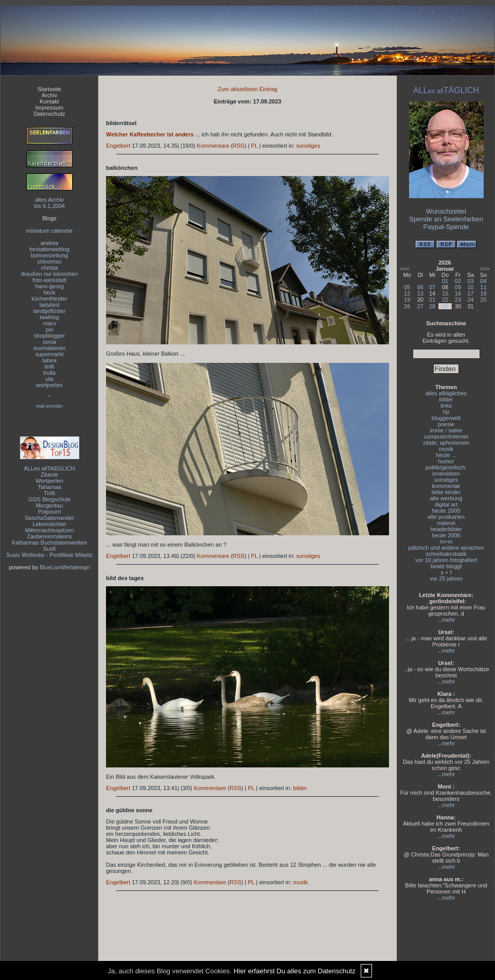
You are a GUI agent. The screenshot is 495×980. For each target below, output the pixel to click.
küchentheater (49, 299)
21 (432, 300)
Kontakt (49, 101)
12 (407, 293)
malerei (446, 523)
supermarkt (49, 354)
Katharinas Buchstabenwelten (49, 542)
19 (407, 300)
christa (49, 268)
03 (470, 281)
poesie (446, 424)
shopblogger (50, 336)
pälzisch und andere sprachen (446, 548)
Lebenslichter (49, 524)
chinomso (49, 261)
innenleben (446, 474)
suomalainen (49, 348)
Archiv (50, 95)
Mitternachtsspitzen (50, 530)
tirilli (50, 366)
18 (483, 293)
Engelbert (118, 146)
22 (445, 300)
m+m (446, 541)
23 (458, 300)
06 (420, 287)
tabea (49, 360)
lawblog (49, 317)
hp (446, 412)
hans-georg (49, 286)
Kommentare (213, 146)
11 (483, 287)
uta (49, 379)
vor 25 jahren (446, 579)
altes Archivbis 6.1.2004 (49, 203)
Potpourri (50, 512)
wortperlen (49, 385)
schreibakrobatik (446, 554)
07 (432, 287)
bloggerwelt (446, 418)
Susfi (49, 549)
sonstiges (308, 146)
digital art (446, 504)
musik (301, 882)
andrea (49, 243)
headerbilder (446, 529)
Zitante (49, 475)
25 (483, 300)
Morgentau (50, 505)
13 (420, 293)
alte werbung (446, 498)
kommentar (446, 486)
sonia (49, 342)
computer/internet (446, 436)
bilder (300, 788)
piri (50, 329)
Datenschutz (49, 114)
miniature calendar (50, 231)
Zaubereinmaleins (49, 536)
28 (432, 306)
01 (445, 281)
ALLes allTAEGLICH (49, 468)
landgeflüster (50, 311)
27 (420, 306)
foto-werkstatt (49, 280)
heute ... (446, 455)
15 (445, 293)
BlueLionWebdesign (65, 567)
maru (49, 323)
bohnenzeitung (49, 255)
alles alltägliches (446, 393)
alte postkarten (446, 517)
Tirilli (49, 493)
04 (483, 281)
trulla (49, 373)
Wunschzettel (446, 211)
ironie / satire (446, 430)
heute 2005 (446, 511)
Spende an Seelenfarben (446, 219)
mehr (448, 620)
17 (470, 293)
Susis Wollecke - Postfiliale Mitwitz (49, 555)
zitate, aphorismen (446, 443)
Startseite (49, 89)
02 (458, 281)
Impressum (49, 108)
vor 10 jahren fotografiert (446, 560)
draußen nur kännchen (50, 274)
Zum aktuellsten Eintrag (247, 89)
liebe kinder (446, 492)
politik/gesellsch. (446, 467)
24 (470, 300)
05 (407, 287)
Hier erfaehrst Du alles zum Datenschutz (295, 971)
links (446, 406)
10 (470, 287)
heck (49, 292)
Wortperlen (49, 481)
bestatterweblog (49, 249)
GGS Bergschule (50, 499)
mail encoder (49, 406)
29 (445, 306)
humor (446, 461)
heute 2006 (446, 535)
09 (458, 287)
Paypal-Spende (446, 227)
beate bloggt (446, 566)
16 (458, 293)
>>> (485, 269)
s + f (446, 572)
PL (254, 146)
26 (407, 306)
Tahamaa (49, 487)
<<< (405, 269)
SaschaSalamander (49, 518)
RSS (238, 146)
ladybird (50, 305)
